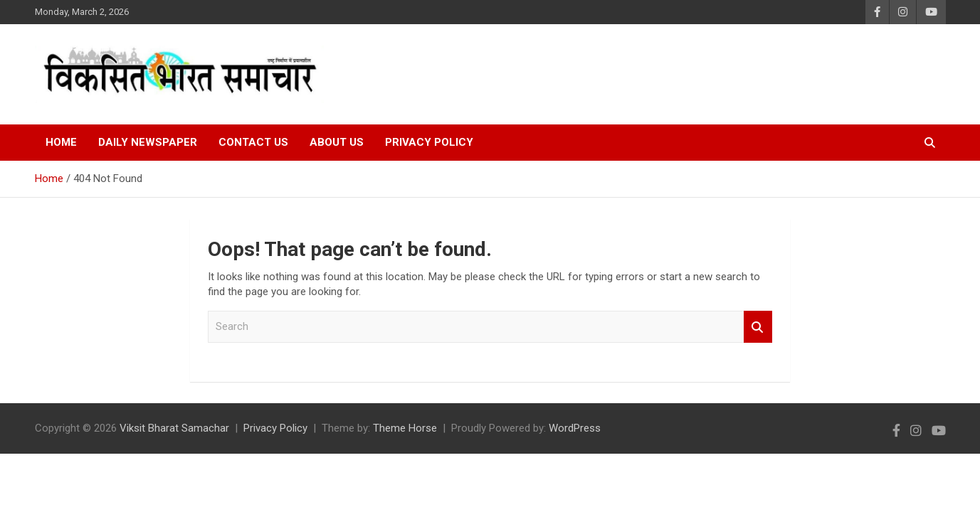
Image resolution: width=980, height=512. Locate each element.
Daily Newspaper (148, 142)
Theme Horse (405, 428)
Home (61, 142)
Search (758, 327)
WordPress (575, 428)
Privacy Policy (429, 142)
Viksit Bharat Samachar (174, 428)
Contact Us (253, 142)
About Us (337, 142)
